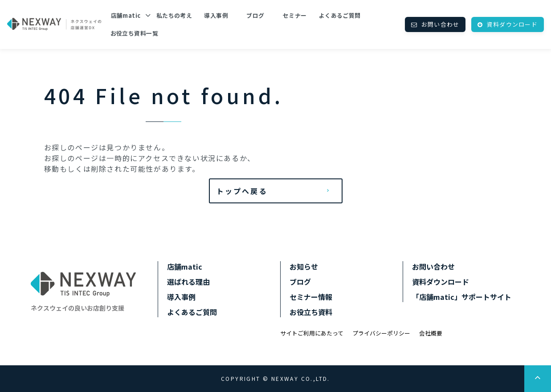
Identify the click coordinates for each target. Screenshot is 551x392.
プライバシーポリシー (381, 333)
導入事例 (216, 15)
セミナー (295, 15)
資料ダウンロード (512, 24)
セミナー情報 (311, 297)
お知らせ (304, 267)
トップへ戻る (242, 191)
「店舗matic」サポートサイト (462, 297)
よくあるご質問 (340, 15)
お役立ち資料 (311, 312)
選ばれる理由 (188, 282)
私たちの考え (174, 15)
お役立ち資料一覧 (134, 33)
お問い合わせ (441, 24)
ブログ (255, 15)
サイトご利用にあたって (312, 333)
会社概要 (431, 333)
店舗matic (126, 15)
